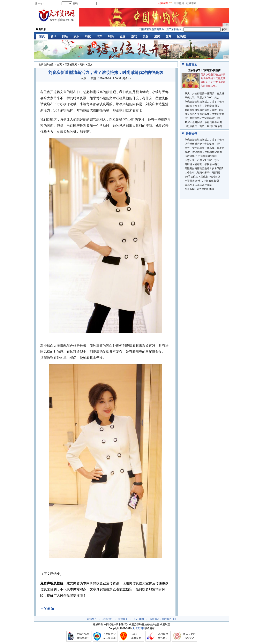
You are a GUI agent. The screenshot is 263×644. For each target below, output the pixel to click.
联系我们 (107, 619)
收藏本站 (191, 3)
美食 (145, 36)
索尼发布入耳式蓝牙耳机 (198, 185)
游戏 (134, 36)
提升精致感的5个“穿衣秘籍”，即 (202, 118)
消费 (157, 36)
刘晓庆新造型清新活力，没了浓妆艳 (204, 102)
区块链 (181, 36)
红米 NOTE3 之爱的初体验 (199, 189)
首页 (42, 36)
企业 (122, 36)
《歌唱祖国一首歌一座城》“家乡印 (204, 126)
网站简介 (92, 619)
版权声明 (155, 619)
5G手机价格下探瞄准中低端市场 (202, 177)
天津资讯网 (71, 65)
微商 (168, 36)
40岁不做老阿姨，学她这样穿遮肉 (203, 122)
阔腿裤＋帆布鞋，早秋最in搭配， (203, 106)
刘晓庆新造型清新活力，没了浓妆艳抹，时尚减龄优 (170, 29)
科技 (88, 36)
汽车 (99, 36)
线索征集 (163, 3)
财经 (65, 36)
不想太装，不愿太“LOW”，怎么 (202, 98)
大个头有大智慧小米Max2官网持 (202, 173)
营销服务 (123, 619)
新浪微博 (179, 3)
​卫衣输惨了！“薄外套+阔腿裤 (204, 70)
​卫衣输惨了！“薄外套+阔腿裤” (201, 156)
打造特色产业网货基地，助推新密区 (204, 114)
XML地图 (139, 619)
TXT (174, 619)
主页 (59, 65)
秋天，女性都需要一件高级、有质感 (204, 93)
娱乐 (76, 36)
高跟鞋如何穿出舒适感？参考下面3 (204, 110)
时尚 (111, 36)
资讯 (53, 36)
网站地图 (166, 619)
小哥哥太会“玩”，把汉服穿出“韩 (202, 181)
